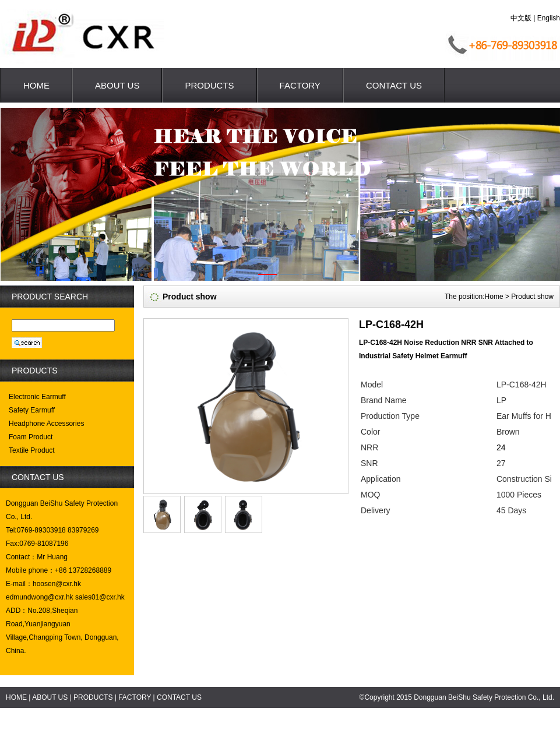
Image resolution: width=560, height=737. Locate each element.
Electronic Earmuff (37, 397)
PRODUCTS (209, 85)
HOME (36, 85)
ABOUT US (117, 85)
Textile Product (32, 450)
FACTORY (300, 85)
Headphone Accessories (46, 424)
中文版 (521, 18)
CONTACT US (394, 85)
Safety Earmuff (32, 410)
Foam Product (31, 437)
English (549, 18)
